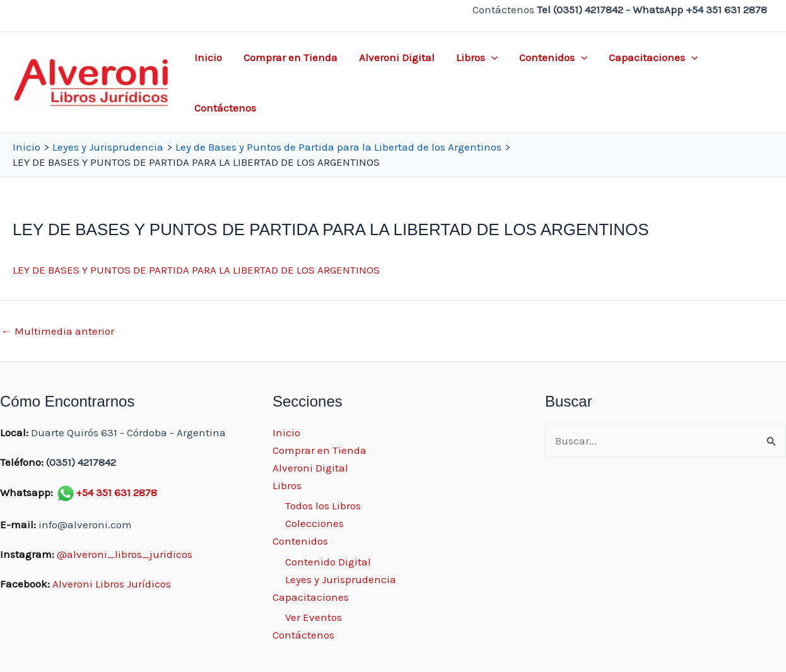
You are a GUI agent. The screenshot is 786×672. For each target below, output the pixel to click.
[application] (491, 57)
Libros (477, 57)
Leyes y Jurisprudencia (341, 579)
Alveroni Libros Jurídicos (112, 584)
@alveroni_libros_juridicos (125, 554)
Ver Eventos (314, 617)
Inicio (208, 57)
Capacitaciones (653, 57)
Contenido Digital (328, 562)
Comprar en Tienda (290, 57)
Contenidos (553, 57)
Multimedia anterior (58, 331)
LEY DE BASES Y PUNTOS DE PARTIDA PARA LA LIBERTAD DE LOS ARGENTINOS (196, 270)
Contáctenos (225, 108)
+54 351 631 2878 (116, 492)
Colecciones (314, 523)
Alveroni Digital (397, 57)
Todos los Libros (323, 506)
